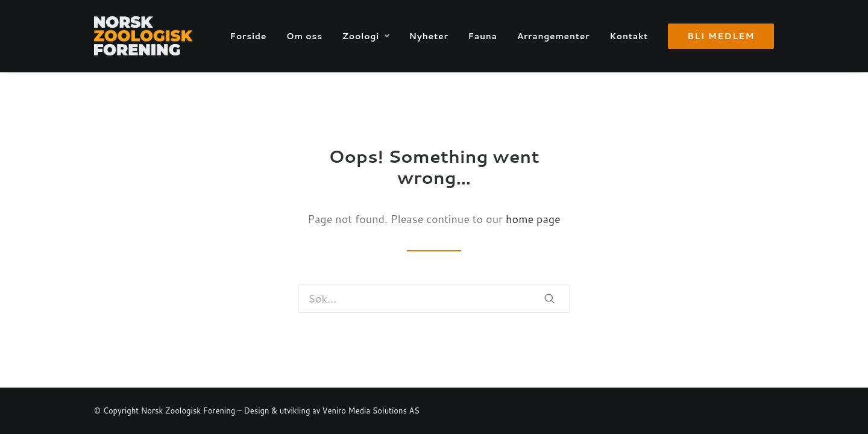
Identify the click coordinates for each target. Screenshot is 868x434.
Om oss (304, 36)
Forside (249, 36)
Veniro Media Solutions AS (371, 410)
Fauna (482, 36)
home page (533, 219)
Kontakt (629, 36)
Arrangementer (554, 36)
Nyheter (428, 36)
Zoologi (366, 36)
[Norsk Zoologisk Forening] (143, 36)
